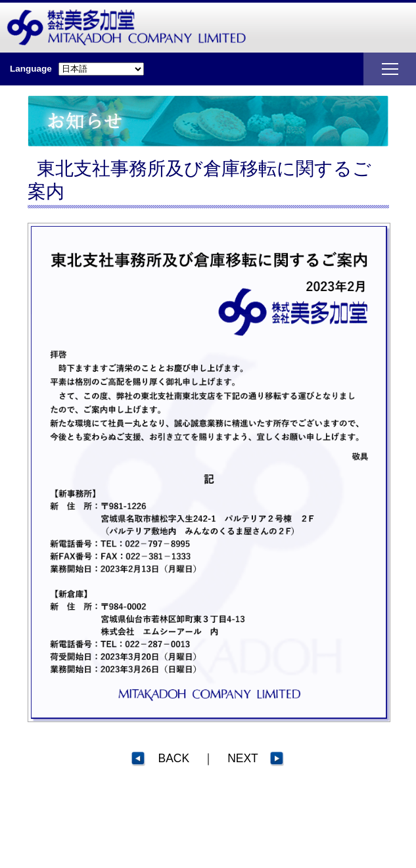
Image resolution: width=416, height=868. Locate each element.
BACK (160, 758)
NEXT (256, 758)
